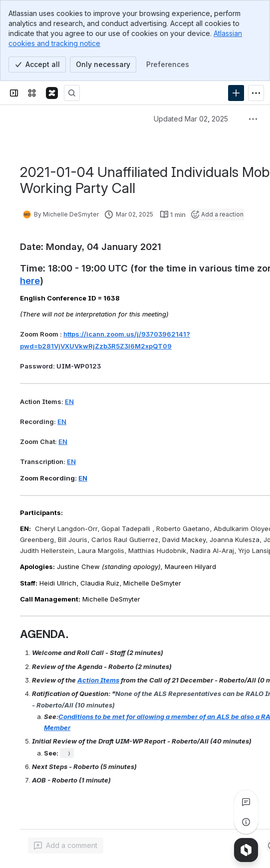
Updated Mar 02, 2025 (191, 119)
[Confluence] (52, 93)
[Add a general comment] (66, 845)
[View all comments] (246, 802)
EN (69, 401)
